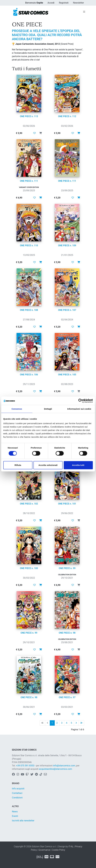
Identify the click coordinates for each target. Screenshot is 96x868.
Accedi (51, 3)
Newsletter (79, 3)
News (15, 812)
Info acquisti (18, 789)
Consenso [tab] (17, 409)
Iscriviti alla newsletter (23, 821)
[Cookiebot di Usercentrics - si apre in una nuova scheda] (80, 401)
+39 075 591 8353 (25, 766)
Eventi (15, 816)
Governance (44, 850)
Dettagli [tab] (48, 409)
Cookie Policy (59, 850)
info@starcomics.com (64, 766)
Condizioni (17, 798)
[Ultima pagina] (81, 723)
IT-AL (71, 847)
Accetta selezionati (48, 465)
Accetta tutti (78, 465)
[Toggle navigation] (84, 12)
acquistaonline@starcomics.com (56, 769)
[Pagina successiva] (76, 723)
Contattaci (17, 793)
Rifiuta (18, 465)
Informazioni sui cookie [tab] (79, 409)
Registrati (64, 3)
